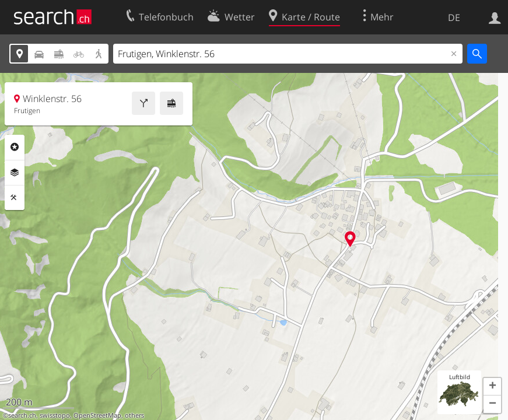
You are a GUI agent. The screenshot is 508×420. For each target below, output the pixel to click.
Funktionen (15, 198)
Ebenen (15, 173)
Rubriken (15, 147)
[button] (492, 387)
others (134, 415)
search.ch (22, 415)
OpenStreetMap (97, 415)
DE (454, 17)
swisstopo (55, 415)
